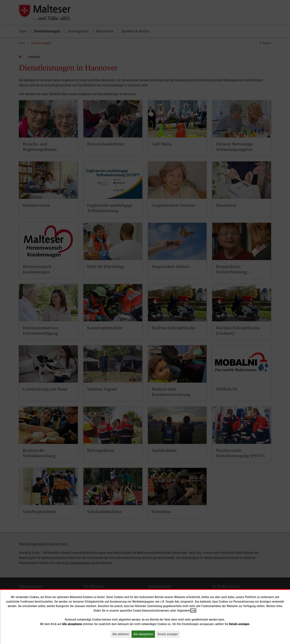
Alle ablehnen (122, 634)
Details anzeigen (169, 634)
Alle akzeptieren (144, 634)
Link (193, 611)
